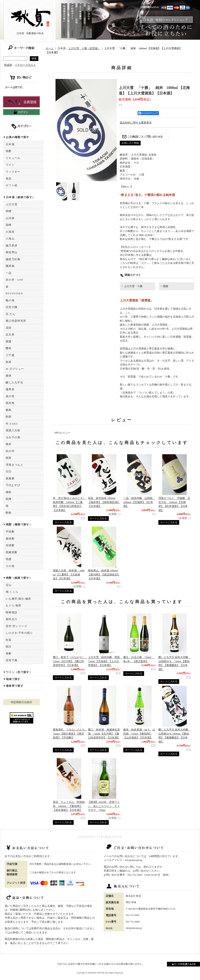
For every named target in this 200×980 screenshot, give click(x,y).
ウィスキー (13, 172)
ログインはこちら (21, 112)
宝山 (9, 585)
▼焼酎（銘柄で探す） (18, 578)
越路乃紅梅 (13, 259)
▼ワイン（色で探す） (18, 672)
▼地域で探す (12, 679)
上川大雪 (12, 204)
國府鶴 (10, 266)
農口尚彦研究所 (16, 321)
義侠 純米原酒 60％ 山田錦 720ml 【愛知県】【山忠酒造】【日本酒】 (139, 734)
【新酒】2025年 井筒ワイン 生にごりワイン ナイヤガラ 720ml (104, 806)
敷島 (9, 410)
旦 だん (11, 314)
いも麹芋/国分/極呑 (18, 599)
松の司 (10, 451)
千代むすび (13, 485)
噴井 (9, 444)
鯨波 (9, 362)
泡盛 (9, 559)
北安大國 (12, 307)
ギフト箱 (12, 185)
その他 (10, 566)
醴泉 (9, 348)
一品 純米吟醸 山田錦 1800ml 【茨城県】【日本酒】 (139, 502)
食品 (9, 178)
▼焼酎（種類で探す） (18, 524)
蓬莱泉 (10, 389)
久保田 (10, 232)
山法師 (10, 218)
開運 (9, 341)
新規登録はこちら (21, 102)
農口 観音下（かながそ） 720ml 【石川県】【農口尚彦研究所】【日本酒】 (70, 661)
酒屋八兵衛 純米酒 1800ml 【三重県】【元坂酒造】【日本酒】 (69, 574)
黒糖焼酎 (12, 552)
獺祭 (9, 492)
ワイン (10, 165)
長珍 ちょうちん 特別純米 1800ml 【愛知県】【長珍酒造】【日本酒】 (69, 806)
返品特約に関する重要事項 (136, 123)
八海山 (10, 239)
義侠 (9, 376)
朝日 (9, 647)
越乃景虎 (12, 246)
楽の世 (10, 396)
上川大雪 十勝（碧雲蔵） (84, 48)
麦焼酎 (10, 539)
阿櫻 (9, 211)
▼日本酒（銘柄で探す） (19, 197)
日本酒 (10, 144)
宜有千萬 (12, 660)
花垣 (9, 328)
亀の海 (10, 300)
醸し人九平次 (14, 383)
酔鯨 (9, 513)
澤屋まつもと (14, 465)
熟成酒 (8, 65)
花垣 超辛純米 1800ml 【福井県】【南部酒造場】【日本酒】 (104, 502)
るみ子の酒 (13, 437)
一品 (9, 273)
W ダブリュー (15, 369)
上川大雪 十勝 (133, 286)
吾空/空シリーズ (16, 626)
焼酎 (9, 151)
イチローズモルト (25, 65)
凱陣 (9, 499)
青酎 (9, 654)
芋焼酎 (10, 532)
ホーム (50, 48)
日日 (9, 471)
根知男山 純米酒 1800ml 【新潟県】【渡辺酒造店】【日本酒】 (104, 574)
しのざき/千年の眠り (19, 633)
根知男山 (12, 252)
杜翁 (9, 640)
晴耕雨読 (12, 612)
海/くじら (12, 592)
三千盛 (10, 355)
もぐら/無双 (13, 605)
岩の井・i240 (14, 280)
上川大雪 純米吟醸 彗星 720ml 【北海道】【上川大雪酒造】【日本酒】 (105, 661)
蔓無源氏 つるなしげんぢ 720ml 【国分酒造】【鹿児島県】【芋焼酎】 (70, 734)
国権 (9, 225)
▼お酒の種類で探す (16, 137)
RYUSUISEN (14, 293)
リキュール (13, 158)
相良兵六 (12, 619)
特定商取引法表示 (21, 702)
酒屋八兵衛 (13, 430)
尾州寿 (10, 403)
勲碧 (9, 417)
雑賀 (9, 458)
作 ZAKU (12, 424)
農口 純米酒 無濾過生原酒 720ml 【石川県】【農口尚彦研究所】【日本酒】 (104, 734)
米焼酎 (10, 545)
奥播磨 (10, 478)
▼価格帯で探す (13, 686)
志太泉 (10, 334)
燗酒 (166, 286)
